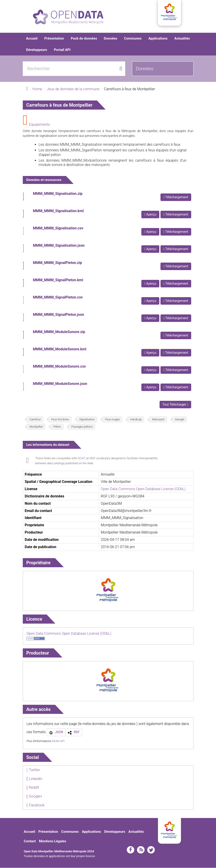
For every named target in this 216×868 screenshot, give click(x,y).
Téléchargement (176, 198)
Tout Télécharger (175, 405)
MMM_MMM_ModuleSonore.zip (59, 332)
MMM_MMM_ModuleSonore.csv (60, 367)
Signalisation (87, 420)
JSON (59, 732)
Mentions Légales (53, 841)
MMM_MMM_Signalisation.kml (58, 211)
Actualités (182, 39)
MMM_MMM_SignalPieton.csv (58, 298)
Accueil (32, 39)
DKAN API (58, 741)
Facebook (36, 805)
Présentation (54, 39)
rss (141, 850)
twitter (151, 850)
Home (37, 89)
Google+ (34, 797)
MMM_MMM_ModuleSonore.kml (60, 350)
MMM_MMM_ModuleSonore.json (60, 384)
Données (111, 39)
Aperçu (150, 215)
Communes (133, 39)
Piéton (57, 427)
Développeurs (37, 50)
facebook (131, 850)
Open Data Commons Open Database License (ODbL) (143, 489)
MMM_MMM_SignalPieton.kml (58, 280)
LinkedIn (34, 779)
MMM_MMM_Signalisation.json (59, 246)
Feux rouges (112, 420)
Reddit (33, 788)
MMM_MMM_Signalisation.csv (58, 229)
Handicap (136, 420)
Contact (30, 841)
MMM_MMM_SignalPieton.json (59, 315)
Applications (158, 39)
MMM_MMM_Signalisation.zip (58, 194)
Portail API (62, 50)
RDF (77, 732)
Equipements (39, 125)
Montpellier (36, 427)
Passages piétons (82, 427)
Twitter (33, 770)
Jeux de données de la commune (73, 89)
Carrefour (35, 420)
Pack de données (84, 39)
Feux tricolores (60, 420)
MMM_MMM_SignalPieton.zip (58, 263)
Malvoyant (158, 420)
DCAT (81, 459)
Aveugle (180, 420)
